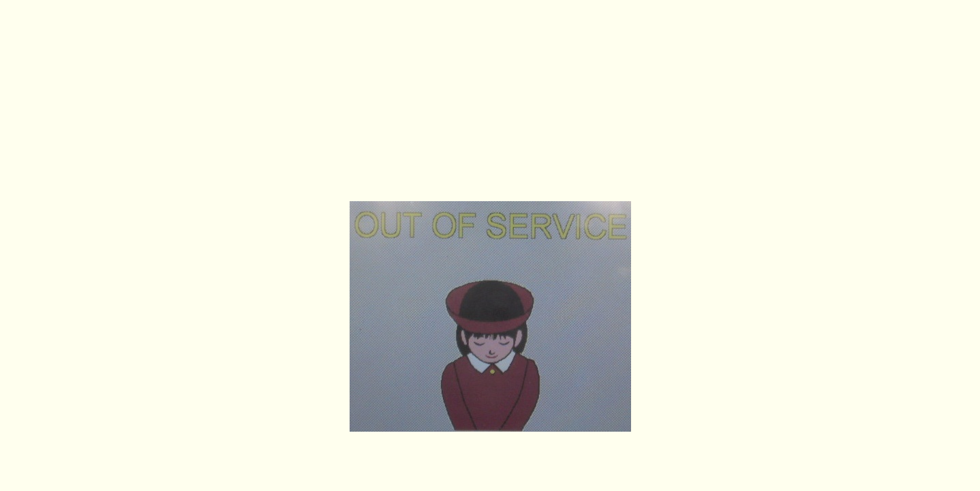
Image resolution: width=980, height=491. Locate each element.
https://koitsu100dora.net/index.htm (490, 181)
